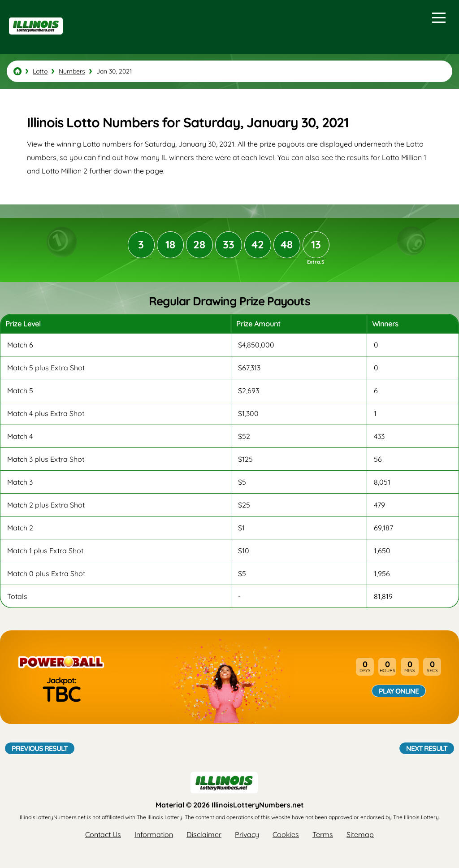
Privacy (247, 834)
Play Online (399, 691)
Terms (323, 834)
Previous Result (40, 748)
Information (154, 834)
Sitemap (360, 834)
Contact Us (103, 834)
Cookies (286, 834)
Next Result (427, 748)
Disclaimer (204, 834)
